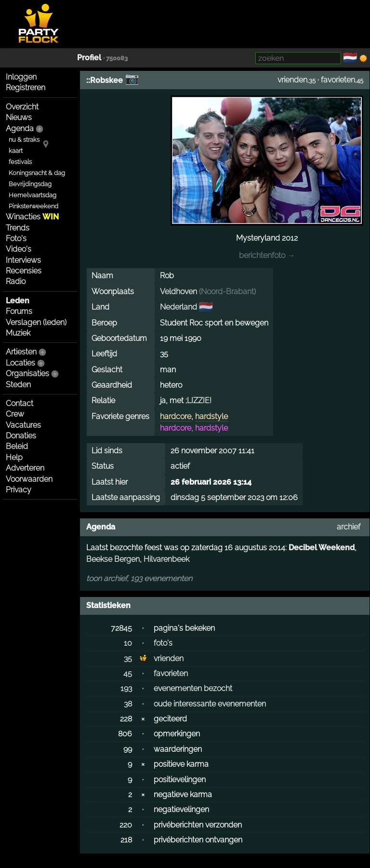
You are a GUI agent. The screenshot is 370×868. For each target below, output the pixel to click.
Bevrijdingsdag (30, 184)
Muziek (18, 333)
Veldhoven (178, 292)
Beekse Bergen (113, 559)
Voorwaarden (29, 479)
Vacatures (23, 425)
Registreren (26, 88)
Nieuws (19, 117)
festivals (20, 162)
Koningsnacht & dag (37, 173)
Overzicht (22, 107)
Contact (20, 403)
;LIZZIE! (198, 400)
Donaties (21, 436)
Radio (16, 281)
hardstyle (211, 416)
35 (128, 658)
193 (126, 688)
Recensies (24, 271)
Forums (19, 311)
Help (14, 457)
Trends (18, 228)
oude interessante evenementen (210, 704)
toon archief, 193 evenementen (139, 578)
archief (349, 527)
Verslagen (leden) (36, 322)
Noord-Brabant (227, 292)
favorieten (338, 80)
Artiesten (21, 352)
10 (128, 643)
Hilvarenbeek (166, 559)
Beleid (17, 446)
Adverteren (25, 468)
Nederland (178, 307)
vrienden (292, 80)
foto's (163, 643)
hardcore (176, 416)
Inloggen (21, 77)
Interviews (23, 260)
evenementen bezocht (193, 688)
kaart (16, 151)
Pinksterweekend (33, 206)
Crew (15, 414)
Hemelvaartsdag (33, 195)
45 (128, 673)
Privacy (19, 490)
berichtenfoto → (267, 255)
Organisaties (27, 373)
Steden (18, 385)
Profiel (89, 58)
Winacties (32, 217)
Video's (19, 249)
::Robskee (105, 80)
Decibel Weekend (322, 548)
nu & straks (24, 140)
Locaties (20, 363)
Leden (18, 301)
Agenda (20, 129)
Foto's (16, 238)
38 (128, 704)
